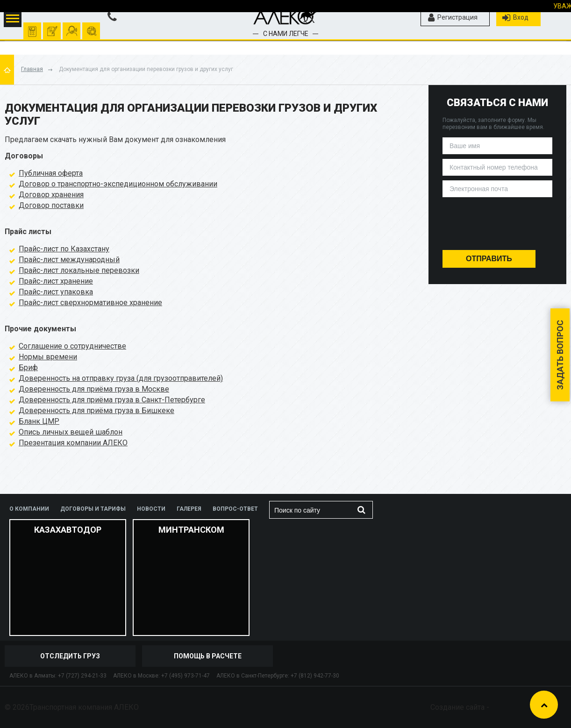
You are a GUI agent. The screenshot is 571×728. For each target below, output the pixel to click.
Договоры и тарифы (93, 509)
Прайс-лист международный (69, 260)
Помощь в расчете (208, 656)
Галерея (189, 509)
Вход (515, 18)
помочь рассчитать (72, 27)
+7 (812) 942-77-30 (315, 676)
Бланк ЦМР (39, 421)
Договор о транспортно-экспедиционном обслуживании (118, 184)
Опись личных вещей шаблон (71, 432)
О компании (29, 509)
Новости (151, 509)
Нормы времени (48, 357)
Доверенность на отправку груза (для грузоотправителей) (121, 378)
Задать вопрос (560, 355)
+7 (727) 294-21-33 (82, 676)
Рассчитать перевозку (32, 27)
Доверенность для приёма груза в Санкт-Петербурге (112, 400)
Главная (32, 69)
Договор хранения (51, 195)
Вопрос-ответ (235, 509)
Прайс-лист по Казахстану (64, 249)
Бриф (28, 368)
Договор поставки (51, 205)
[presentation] (497, 220)
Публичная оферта (51, 173)
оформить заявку (52, 27)
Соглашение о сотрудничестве (72, 346)
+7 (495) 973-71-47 (186, 676)
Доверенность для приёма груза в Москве (94, 389)
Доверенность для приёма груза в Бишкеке (96, 410)
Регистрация (453, 18)
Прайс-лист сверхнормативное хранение (90, 303)
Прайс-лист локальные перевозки (79, 270)
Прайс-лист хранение (56, 281)
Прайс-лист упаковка (56, 292)
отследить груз (91, 27)
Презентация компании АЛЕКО (73, 443)
